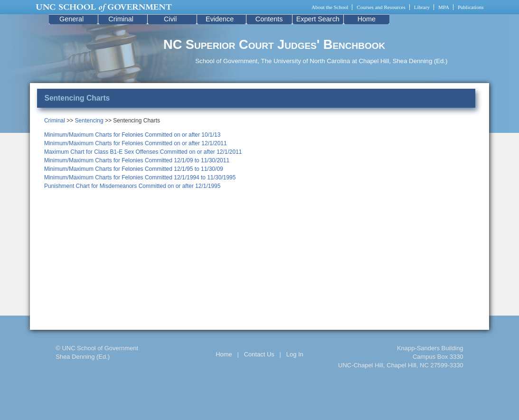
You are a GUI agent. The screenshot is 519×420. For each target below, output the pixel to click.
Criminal (121, 19)
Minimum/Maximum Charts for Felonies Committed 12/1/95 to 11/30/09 (134, 169)
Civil (170, 19)
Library (422, 7)
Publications (471, 7)
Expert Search (318, 19)
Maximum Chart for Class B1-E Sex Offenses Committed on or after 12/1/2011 (143, 152)
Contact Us (259, 354)
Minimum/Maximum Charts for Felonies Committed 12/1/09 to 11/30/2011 (137, 160)
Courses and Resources (381, 7)
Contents (269, 19)
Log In (295, 354)
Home (367, 19)
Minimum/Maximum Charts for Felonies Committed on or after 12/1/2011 (136, 143)
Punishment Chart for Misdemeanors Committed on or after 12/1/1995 (132, 186)
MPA (444, 7)
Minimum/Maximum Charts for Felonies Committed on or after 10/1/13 (132, 135)
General (71, 19)
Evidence (220, 19)
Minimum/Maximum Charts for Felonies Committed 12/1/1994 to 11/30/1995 (140, 177)
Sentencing (89, 121)
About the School (330, 7)
